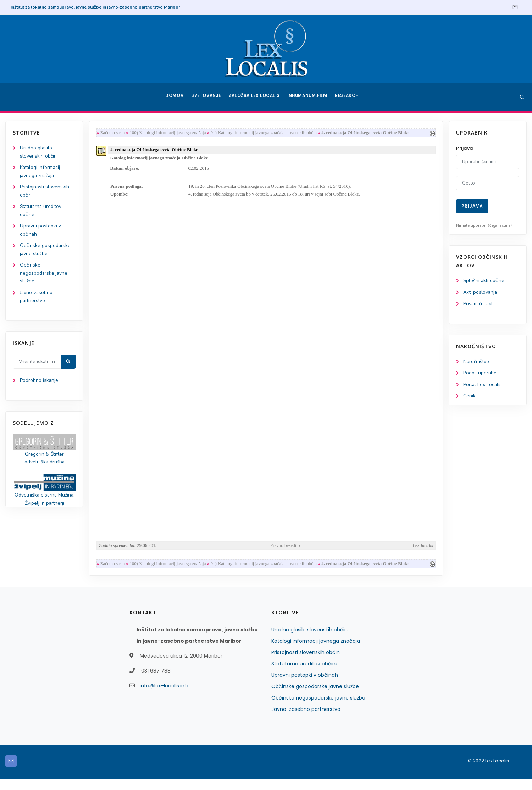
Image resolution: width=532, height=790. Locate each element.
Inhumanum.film (308, 97)
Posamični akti (479, 304)
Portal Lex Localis (483, 386)
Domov (174, 97)
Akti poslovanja (481, 293)
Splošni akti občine (484, 281)
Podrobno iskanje (39, 385)
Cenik (469, 398)
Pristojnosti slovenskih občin (306, 664)
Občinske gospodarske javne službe (315, 698)
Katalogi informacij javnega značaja (316, 652)
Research (348, 97)
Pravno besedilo (285, 557)
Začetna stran (114, 133)
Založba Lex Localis (255, 97)
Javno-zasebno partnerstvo (306, 720)
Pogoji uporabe (480, 374)
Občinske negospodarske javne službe (44, 276)
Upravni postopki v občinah (305, 686)
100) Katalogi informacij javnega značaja (169, 133)
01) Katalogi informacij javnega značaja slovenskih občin (265, 133)
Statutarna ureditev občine (305, 675)
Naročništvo (476, 363)
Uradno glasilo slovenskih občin (309, 641)
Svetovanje (207, 97)
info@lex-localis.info (165, 697)
